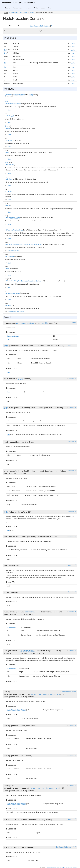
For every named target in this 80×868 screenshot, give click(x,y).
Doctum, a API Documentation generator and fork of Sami (62, 867)
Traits (36, 8)
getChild (7, 128)
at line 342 (74, 650)
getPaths (8, 206)
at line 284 (74, 592)
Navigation (24, 13)
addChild (8, 116)
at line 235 (74, 536)
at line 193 (74, 470)
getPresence (9, 230)
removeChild (9, 140)
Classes (7, 8)
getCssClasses (10, 256)
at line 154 (74, 407)
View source (55, 26)
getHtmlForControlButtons (13, 244)
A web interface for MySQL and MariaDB (18, 3)
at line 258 (74, 565)
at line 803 (74, 819)
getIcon (7, 269)
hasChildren (9, 179)
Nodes (32, 13)
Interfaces (28, 8)
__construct (8, 95)
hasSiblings (8, 191)
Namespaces (17, 8)
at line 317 (74, 611)
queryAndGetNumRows (12, 293)
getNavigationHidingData (13, 281)
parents (7, 153)
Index (43, 8)
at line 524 (74, 725)
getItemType (9, 305)
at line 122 (74, 345)
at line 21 (74, 322)
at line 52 (74, 847)
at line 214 (74, 511)
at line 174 (74, 441)
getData (7, 218)
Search (50, 8)
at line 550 (74, 755)
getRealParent (9, 165)
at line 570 (74, 785)
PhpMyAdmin (13, 13)
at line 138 (74, 378)
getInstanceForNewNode (13, 104)
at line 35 (74, 691)
